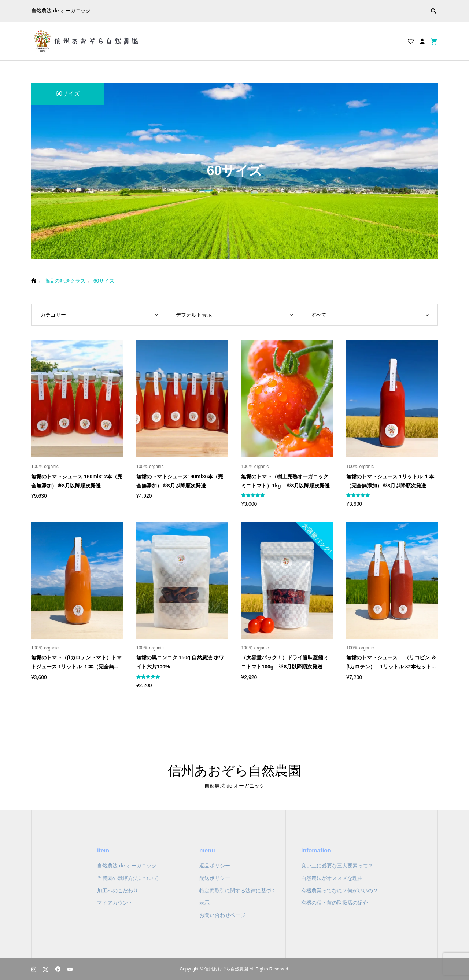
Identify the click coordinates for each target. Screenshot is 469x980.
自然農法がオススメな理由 (332, 878)
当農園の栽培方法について (128, 878)
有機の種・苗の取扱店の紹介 (335, 903)
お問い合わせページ (222, 915)
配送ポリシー (215, 878)
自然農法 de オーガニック (127, 866)
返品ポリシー (215, 866)
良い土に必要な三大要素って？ (337, 866)
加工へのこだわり (118, 891)
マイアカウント (115, 903)
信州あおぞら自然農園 (234, 771)
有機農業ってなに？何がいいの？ (340, 891)
